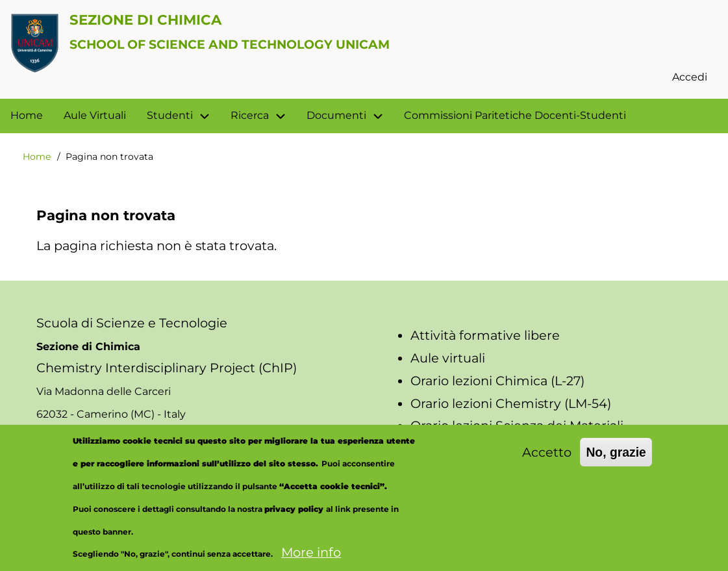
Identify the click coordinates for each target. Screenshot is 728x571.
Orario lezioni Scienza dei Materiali (517, 425)
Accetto (547, 461)
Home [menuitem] (27, 115)
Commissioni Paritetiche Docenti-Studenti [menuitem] (515, 115)
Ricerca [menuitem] (263, 116)
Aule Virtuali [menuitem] (95, 115)
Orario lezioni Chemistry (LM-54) (511, 403)
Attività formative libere (485, 335)
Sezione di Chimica (145, 19)
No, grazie (616, 461)
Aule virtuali (448, 358)
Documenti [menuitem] (336, 115)
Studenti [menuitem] (170, 115)
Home (37, 157)
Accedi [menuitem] (690, 77)
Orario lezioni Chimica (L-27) (497, 381)
